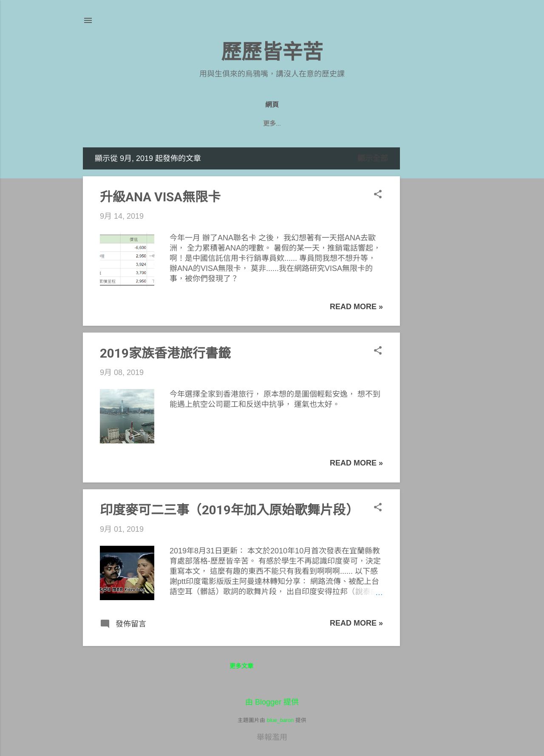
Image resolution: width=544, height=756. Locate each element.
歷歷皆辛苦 (272, 52)
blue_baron (280, 720)
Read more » (356, 307)
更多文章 (241, 666)
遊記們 (290, 124)
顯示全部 (373, 158)
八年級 (254, 124)
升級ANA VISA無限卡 (160, 197)
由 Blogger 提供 (272, 702)
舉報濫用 (272, 737)
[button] (378, 195)
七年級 (324, 124)
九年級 (220, 124)
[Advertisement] (434, 275)
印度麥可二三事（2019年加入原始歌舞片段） (229, 510)
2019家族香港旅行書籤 (165, 353)
